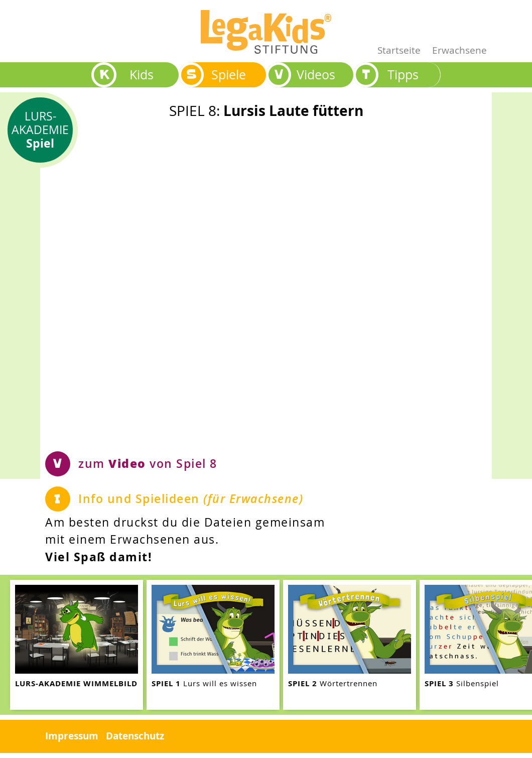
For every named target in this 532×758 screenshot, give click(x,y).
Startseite (399, 50)
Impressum (72, 736)
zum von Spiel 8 (148, 463)
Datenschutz (135, 736)
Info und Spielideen (191, 499)
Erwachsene (459, 50)
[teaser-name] (77, 645)
